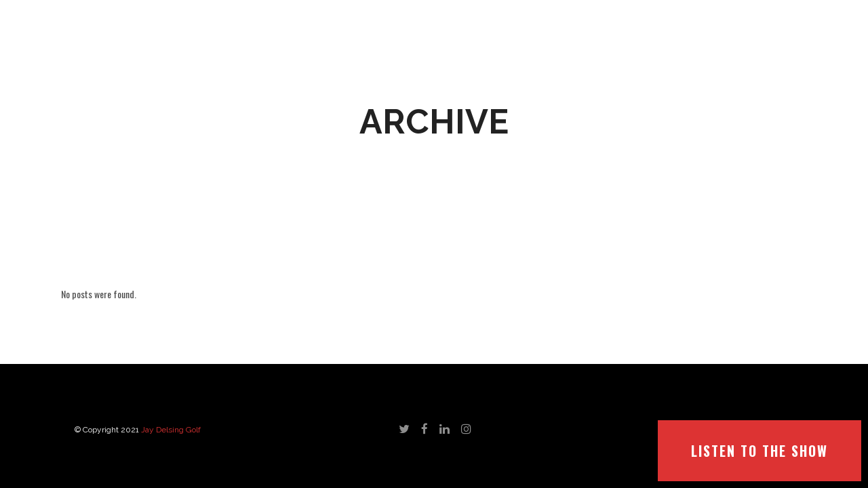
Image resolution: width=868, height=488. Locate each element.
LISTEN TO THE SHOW (759, 451)
